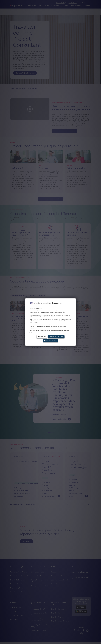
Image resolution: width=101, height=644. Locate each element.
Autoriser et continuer (50, 341)
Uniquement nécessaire (56, 337)
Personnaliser (42, 337)
